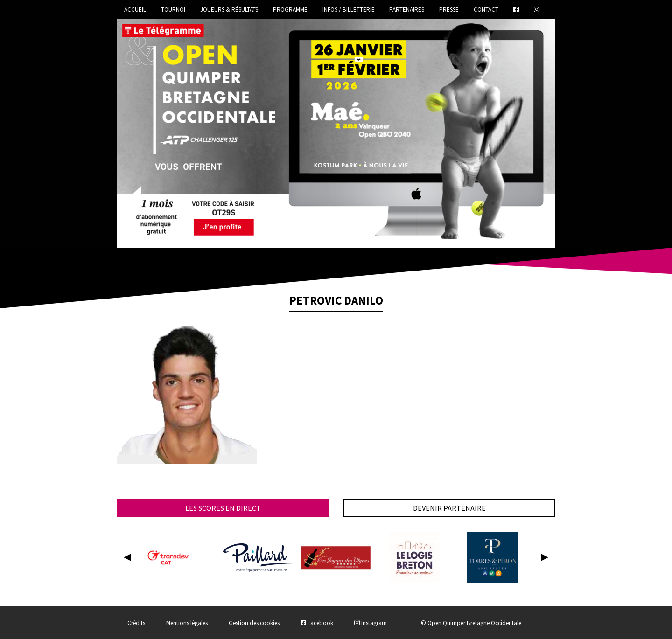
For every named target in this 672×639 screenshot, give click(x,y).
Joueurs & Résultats (229, 10)
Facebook (317, 623)
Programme (290, 10)
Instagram (371, 623)
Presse (449, 10)
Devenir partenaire (449, 508)
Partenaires (407, 10)
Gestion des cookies (254, 623)
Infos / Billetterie (349, 10)
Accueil (135, 10)
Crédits (136, 623)
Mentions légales (187, 623)
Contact (486, 10)
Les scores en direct (223, 508)
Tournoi (173, 10)
